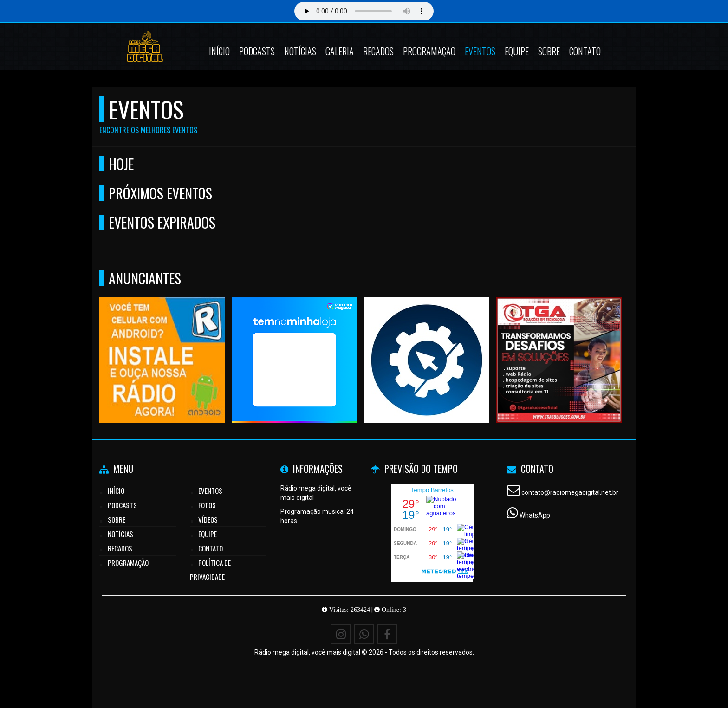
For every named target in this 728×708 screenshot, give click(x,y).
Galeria (340, 51)
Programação (429, 51)
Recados (378, 51)
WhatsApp (535, 515)
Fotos (207, 505)
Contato (585, 51)
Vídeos (208, 519)
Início (219, 51)
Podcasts (257, 51)
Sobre (549, 51)
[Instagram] (341, 634)
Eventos (480, 51)
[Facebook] (387, 634)
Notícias (300, 51)
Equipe (517, 51)
